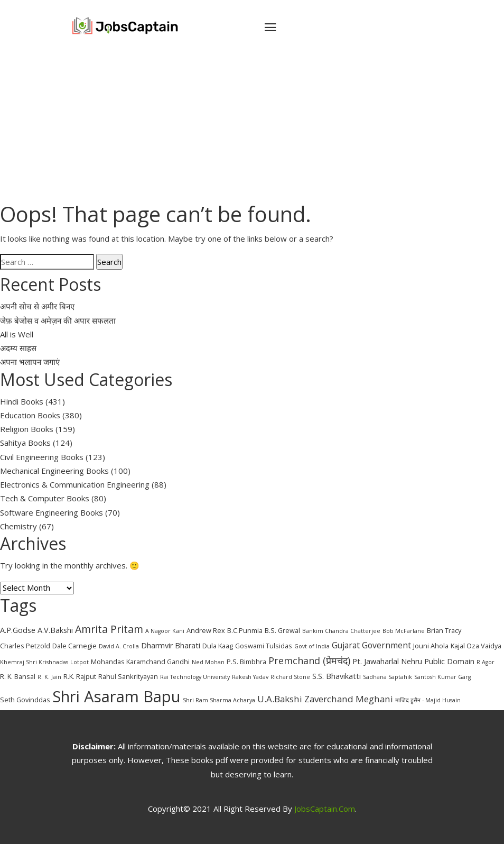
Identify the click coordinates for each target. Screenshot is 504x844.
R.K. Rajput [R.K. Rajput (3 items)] (80, 676)
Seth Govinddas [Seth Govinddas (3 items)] (25, 700)
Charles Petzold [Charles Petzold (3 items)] (25, 646)
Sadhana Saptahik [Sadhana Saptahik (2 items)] (388, 677)
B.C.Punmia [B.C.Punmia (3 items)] (245, 630)
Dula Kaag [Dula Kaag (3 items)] (218, 646)
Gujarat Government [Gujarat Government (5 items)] (371, 645)
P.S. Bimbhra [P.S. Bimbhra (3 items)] (246, 662)
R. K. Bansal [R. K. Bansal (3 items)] (18, 676)
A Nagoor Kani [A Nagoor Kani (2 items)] (165, 631)
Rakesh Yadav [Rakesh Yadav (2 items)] (250, 677)
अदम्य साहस (18, 348)
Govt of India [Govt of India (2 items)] (312, 646)
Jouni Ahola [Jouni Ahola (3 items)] (431, 646)
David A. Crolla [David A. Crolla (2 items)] (119, 646)
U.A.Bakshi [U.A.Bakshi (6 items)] (280, 699)
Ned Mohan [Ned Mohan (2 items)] (208, 662)
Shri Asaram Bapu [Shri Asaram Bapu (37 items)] (116, 696)
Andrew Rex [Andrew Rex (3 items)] (206, 630)
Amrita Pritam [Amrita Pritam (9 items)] (109, 629)
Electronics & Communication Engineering (75, 484)
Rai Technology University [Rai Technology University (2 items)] (195, 677)
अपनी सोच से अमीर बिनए (37, 306)
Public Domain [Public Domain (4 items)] (449, 661)
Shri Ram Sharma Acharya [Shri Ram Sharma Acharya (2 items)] (219, 700)
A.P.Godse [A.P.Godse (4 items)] (18, 630)
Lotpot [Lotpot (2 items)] (80, 662)
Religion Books (27, 429)
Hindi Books (22, 401)
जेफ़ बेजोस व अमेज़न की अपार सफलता (58, 320)
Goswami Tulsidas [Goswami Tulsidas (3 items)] (264, 646)
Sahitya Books (25, 443)
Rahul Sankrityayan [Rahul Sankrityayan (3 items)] (128, 676)
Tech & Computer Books (45, 498)
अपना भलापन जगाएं (30, 362)
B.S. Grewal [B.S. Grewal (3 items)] (282, 630)
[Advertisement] (252, 127)
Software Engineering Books (52, 512)
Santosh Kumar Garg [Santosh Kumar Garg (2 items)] (442, 677)
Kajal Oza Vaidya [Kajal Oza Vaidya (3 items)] (476, 646)
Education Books (30, 415)
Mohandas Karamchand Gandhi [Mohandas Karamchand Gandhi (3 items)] (140, 662)
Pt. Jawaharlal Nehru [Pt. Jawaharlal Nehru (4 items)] (387, 661)
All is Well (17, 334)
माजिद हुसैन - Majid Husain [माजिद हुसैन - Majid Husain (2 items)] (428, 700)
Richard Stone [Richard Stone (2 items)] (290, 677)
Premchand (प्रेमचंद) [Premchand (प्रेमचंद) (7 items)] (309, 660)
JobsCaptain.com (325, 809)
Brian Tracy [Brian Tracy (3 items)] (444, 630)
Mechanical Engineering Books (54, 471)
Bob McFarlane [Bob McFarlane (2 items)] (404, 631)
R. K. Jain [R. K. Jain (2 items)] (49, 677)
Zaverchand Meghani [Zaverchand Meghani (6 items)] (349, 699)
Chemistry (18, 526)
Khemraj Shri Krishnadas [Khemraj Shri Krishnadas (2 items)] (34, 662)
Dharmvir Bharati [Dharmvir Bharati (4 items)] (171, 645)
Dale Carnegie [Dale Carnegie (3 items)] (74, 646)
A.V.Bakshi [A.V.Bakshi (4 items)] (55, 630)
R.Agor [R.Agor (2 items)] (486, 662)
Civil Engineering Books (42, 457)
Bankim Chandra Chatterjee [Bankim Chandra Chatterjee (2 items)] (341, 631)
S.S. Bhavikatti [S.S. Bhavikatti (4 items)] (337, 676)
